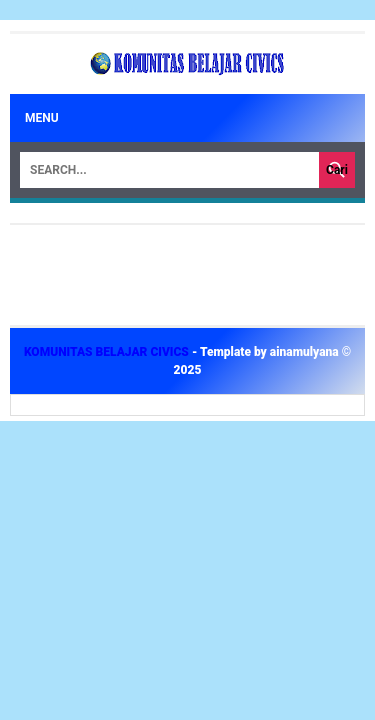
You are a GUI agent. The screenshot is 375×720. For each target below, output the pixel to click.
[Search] (169, 170)
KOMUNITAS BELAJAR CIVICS (108, 352)
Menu (42, 118)
